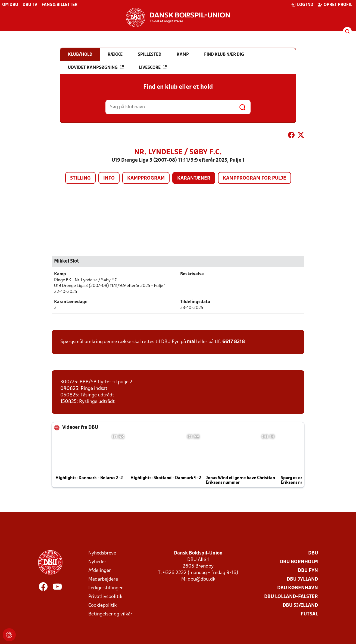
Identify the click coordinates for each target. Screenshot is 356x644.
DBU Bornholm (299, 562)
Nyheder (97, 562)
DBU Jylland (302, 579)
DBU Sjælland (300, 606)
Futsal (309, 614)
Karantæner (194, 178)
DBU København (298, 588)
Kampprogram (146, 178)
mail (192, 342)
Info (109, 178)
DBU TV (30, 5)
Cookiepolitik (102, 606)
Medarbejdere (103, 579)
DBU (313, 553)
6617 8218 (234, 342)
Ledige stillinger (106, 588)
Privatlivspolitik (105, 597)
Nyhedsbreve (102, 553)
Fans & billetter (60, 5)
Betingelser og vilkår (110, 614)
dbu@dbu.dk (202, 579)
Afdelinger (100, 571)
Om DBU (10, 5)
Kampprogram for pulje (254, 178)
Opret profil (335, 5)
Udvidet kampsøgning (96, 67)
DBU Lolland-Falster (291, 597)
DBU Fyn (308, 571)
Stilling (80, 178)
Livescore (153, 67)
